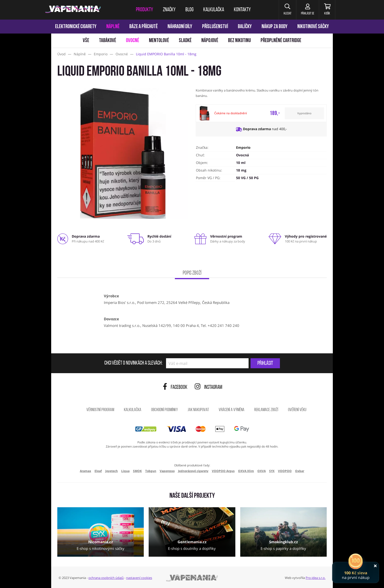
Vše (86, 41)
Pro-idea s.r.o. (316, 578)
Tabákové (108, 41)
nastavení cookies (139, 578)
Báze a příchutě (144, 27)
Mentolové (159, 41)
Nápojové (210, 41)
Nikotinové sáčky (313, 27)
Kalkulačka (133, 410)
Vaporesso (167, 471)
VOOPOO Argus (223, 471)
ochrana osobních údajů (106, 578)
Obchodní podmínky (164, 410)
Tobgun (151, 471)
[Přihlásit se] (307, 10)
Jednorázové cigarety (193, 471)
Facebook (175, 387)
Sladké (185, 41)
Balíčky (245, 27)
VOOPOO (285, 471)
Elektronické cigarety (76, 27)
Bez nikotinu (239, 41)
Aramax (85, 471)
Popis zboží (192, 273)
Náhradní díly (180, 27)
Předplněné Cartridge (281, 41)
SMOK (137, 471)
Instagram (209, 387)
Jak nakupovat (198, 410)
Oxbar (300, 471)
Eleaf (98, 471)
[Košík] (327, 10)
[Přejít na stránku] (26, 231)
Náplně (113, 27)
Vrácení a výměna (232, 410)
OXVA (262, 471)
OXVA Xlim (246, 471)
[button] (286, 10)
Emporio (243, 147)
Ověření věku (297, 410)
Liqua (125, 471)
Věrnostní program (100, 410)
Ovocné (132, 41)
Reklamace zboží (266, 410)
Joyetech (112, 471)
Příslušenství (215, 27)
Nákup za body (275, 27)
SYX (272, 471)
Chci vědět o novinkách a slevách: (133, 363)
